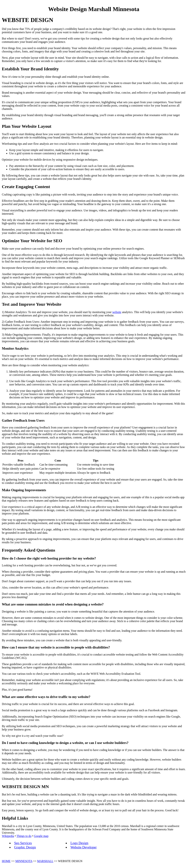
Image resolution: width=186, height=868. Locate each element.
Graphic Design (25, 847)
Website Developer (84, 847)
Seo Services (23, 843)
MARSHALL (45, 861)
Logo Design (79, 843)
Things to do (24, 836)
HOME (6, 861)
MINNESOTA (24, 861)
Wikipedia (8, 836)
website (117, 312)
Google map (41, 836)
